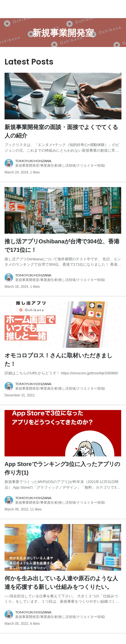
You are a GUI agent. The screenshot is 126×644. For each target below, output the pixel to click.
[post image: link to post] (63, 96)
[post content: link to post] (63, 138)
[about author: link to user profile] (63, 163)
